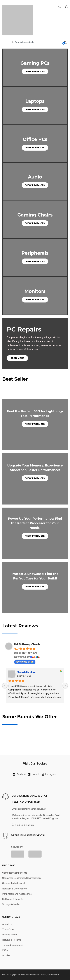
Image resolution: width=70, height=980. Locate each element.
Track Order (8, 929)
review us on (25, 662)
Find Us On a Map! (23, 825)
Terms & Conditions (13, 945)
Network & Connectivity (15, 889)
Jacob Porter (26, 672)
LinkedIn (34, 774)
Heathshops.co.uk (34, 975)
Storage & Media (11, 904)
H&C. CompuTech (27, 644)
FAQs (5, 950)
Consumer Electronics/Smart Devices (22, 878)
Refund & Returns (12, 940)
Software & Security (13, 899)
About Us (7, 924)
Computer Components (15, 873)
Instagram (49, 774)
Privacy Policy (10, 935)
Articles (6, 955)
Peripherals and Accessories (17, 894)
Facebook (20, 774)
